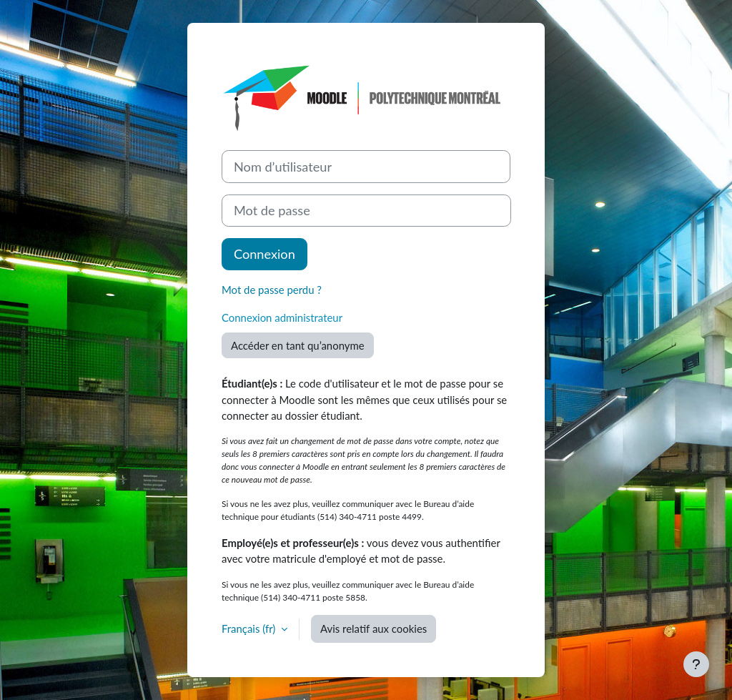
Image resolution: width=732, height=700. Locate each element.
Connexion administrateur (282, 317)
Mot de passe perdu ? (272, 290)
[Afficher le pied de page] (696, 664)
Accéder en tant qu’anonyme (298, 345)
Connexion (264, 254)
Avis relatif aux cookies (374, 628)
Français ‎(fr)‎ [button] (250, 628)
